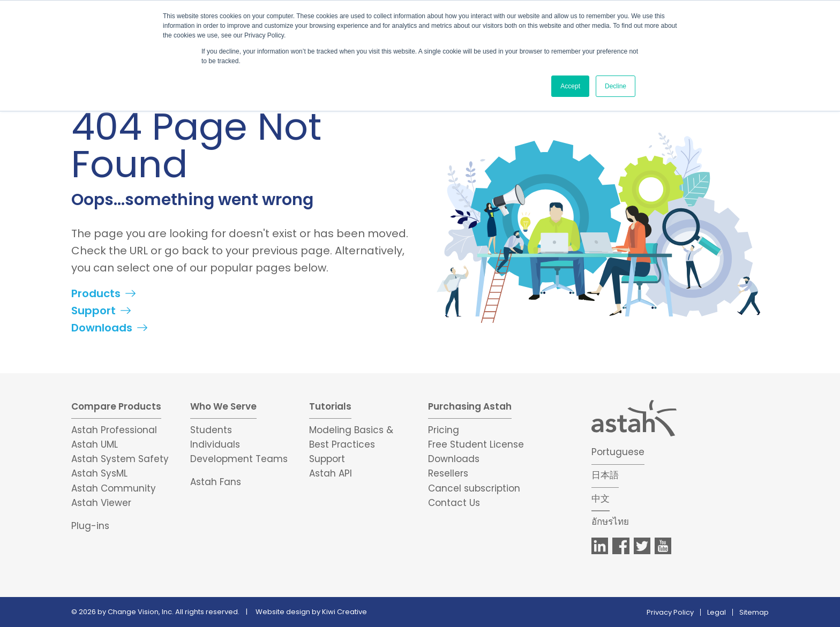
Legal (717, 612)
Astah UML (95, 444)
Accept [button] (570, 86)
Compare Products (116, 406)
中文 (601, 498)
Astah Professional (114, 430)
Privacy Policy (670, 612)
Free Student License (476, 444)
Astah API (331, 473)
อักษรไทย (610, 522)
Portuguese (618, 452)
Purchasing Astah (470, 406)
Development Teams (239, 459)
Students (211, 430)
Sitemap (754, 612)
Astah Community (114, 488)
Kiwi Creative (344, 612)
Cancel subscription (474, 488)
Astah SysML (99, 473)
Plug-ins (90, 526)
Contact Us (454, 503)
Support (93, 311)
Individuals (215, 444)
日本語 (605, 475)
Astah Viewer (101, 503)
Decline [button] (616, 86)
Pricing (444, 430)
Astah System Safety (120, 459)
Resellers (448, 473)
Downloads (102, 328)
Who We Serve (223, 406)
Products (96, 293)
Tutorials (330, 406)
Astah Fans (216, 482)
